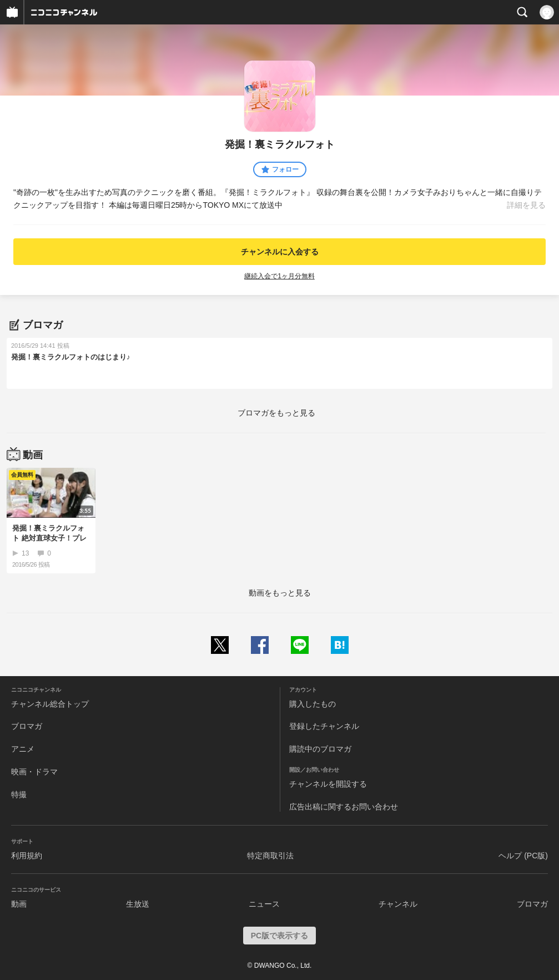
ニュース (264, 904)
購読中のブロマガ (320, 749)
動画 (19, 904)
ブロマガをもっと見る (276, 413)
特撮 (19, 794)
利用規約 (27, 856)
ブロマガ (27, 726)
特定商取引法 (270, 856)
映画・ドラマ (34, 772)
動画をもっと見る (280, 593)
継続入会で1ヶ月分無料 (279, 276)
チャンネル (398, 904)
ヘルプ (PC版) (523, 856)
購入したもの (313, 704)
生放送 (138, 904)
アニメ (23, 749)
